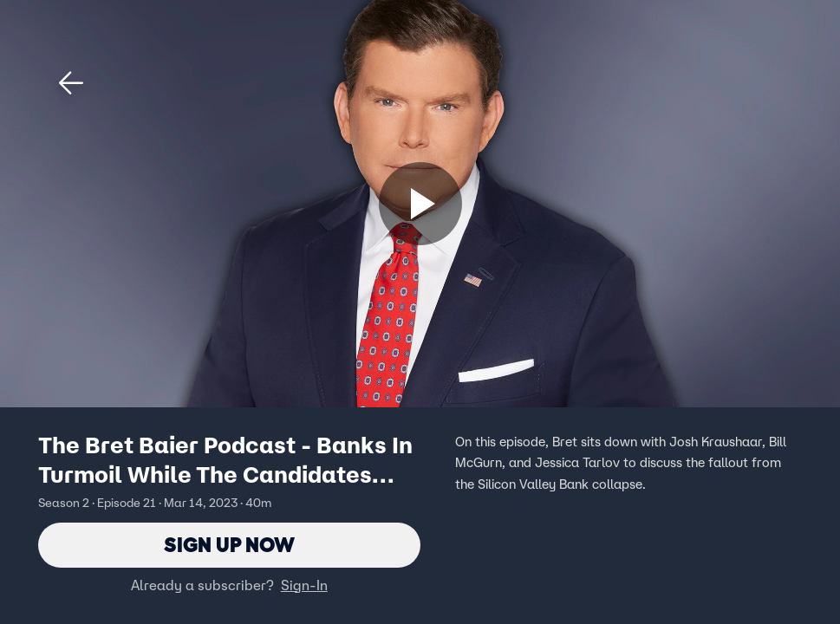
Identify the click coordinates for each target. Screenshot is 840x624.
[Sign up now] (420, 204)
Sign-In (304, 585)
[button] (71, 83)
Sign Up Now (229, 545)
